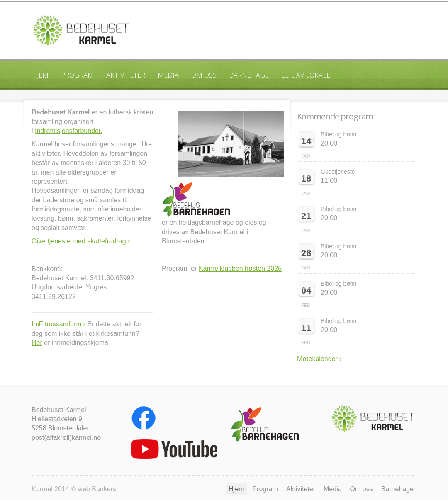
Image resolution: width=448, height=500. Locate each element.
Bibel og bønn (338, 134)
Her (37, 343)
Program (77, 75)
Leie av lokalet (308, 75)
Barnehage (249, 75)
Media (168, 75)
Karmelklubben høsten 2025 (240, 268)
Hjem (40, 75)
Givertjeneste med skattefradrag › (81, 241)
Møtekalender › (319, 359)
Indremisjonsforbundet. (69, 131)
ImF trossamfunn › (58, 324)
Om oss (204, 75)
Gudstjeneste (338, 172)
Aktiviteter (126, 75)
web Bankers (97, 489)
